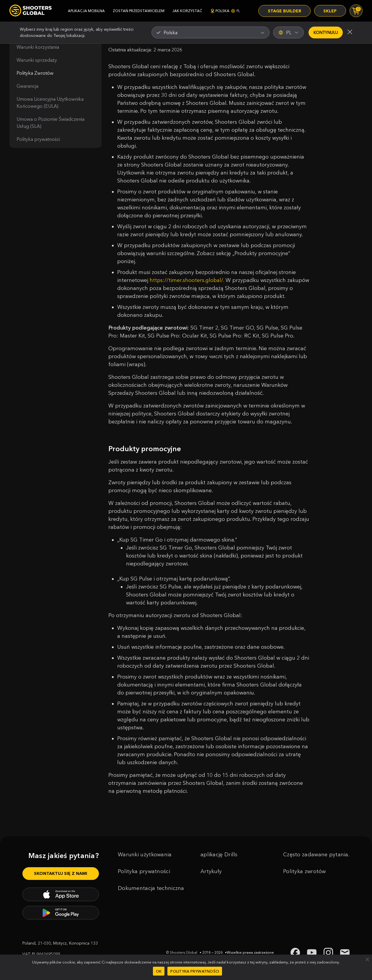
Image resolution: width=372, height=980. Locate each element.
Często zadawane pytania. (316, 862)
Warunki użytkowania (145, 862)
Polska (225, 11)
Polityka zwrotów (305, 879)
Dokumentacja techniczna (151, 896)
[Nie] (367, 959)
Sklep (330, 11)
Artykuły (211, 879)
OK (159, 971)
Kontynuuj (326, 32)
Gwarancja (27, 86)
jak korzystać (187, 11)
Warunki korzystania (38, 47)
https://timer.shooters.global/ (187, 280)
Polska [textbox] (170, 32)
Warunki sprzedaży (37, 60)
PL (288, 32)
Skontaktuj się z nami (61, 881)
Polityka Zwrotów (35, 73)
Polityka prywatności (38, 139)
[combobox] (211, 32)
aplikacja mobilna (86, 11)
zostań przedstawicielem (139, 11)
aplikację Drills (219, 862)
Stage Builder (284, 11)
